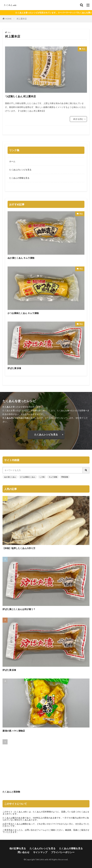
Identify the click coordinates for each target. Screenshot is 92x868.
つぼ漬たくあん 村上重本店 (20, 96)
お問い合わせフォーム (35, 830)
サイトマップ (40, 852)
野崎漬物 (65, 477)
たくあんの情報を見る (19, 178)
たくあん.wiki (21, 812)
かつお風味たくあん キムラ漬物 (23, 313)
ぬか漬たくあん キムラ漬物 (21, 258)
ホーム (12, 161)
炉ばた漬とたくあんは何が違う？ (19, 609)
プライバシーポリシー (63, 852)
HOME (8, 19)
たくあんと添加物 (11, 792)
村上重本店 (22, 19)
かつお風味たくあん (28, 477)
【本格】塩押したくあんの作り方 (19, 548)
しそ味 (42, 477)
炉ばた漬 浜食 (14, 368)
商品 (84, 49)
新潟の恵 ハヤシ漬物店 (14, 731)
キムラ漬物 (53, 477)
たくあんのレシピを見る (20, 170)
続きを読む (78, 119)
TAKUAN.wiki (42, 859)
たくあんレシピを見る (46, 434)
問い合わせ (24, 852)
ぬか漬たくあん (10, 477)
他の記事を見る (18, 848)
